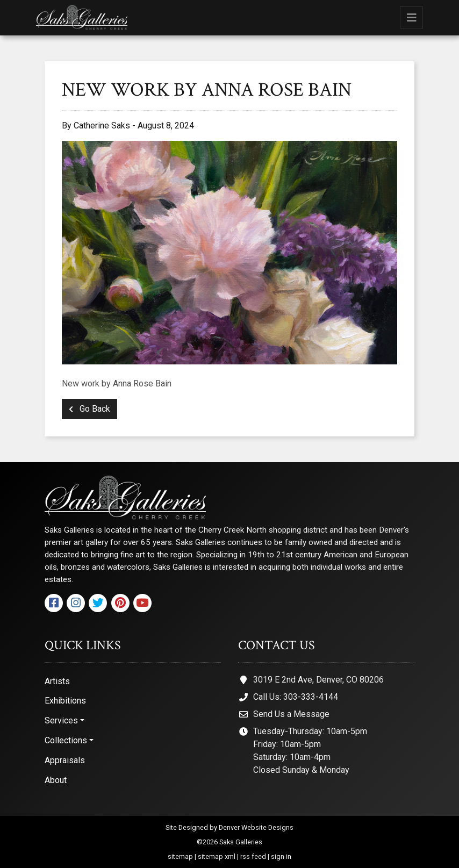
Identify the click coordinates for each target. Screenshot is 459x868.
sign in (281, 856)
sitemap (180, 856)
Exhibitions (65, 701)
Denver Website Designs (256, 827)
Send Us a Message (291, 714)
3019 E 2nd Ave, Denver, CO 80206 (318, 680)
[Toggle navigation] (411, 17)
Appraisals (65, 760)
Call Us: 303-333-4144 (296, 697)
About (56, 780)
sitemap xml (217, 856)
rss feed (253, 856)
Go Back (89, 409)
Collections (66, 740)
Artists (57, 681)
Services (61, 720)
